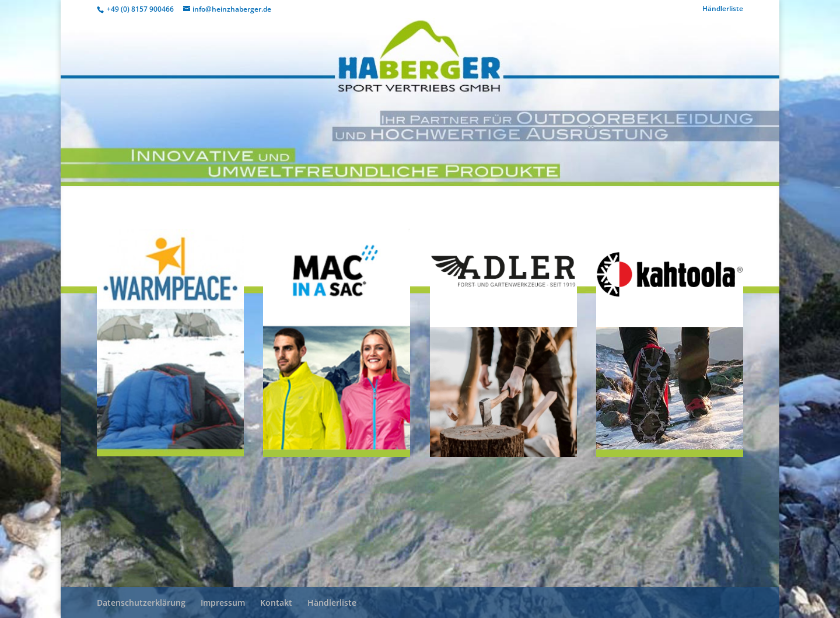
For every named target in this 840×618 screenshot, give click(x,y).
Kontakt (276, 603)
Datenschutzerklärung (141, 603)
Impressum (223, 603)
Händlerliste (723, 9)
